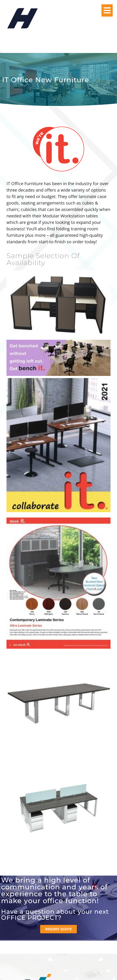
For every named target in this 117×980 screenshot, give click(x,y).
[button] (107, 10)
